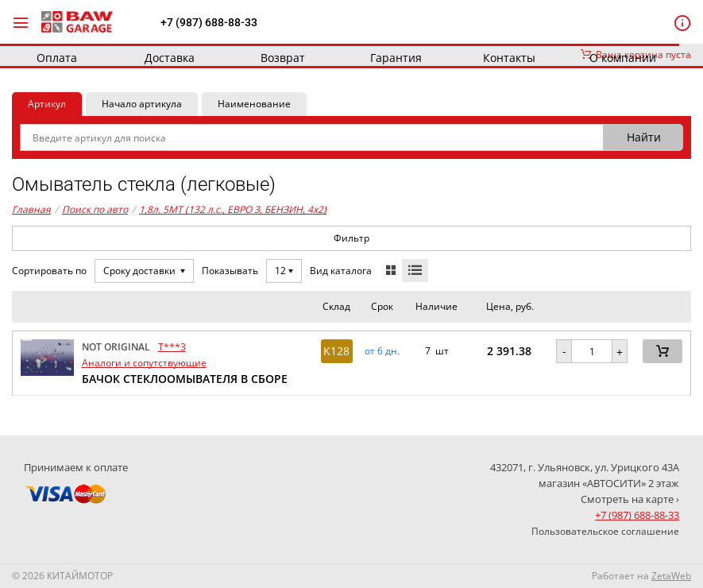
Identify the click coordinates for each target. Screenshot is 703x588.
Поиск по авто (95, 209)
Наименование (254, 104)
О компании (623, 58)
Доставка (170, 58)
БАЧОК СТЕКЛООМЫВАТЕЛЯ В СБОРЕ (185, 379)
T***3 (172, 347)
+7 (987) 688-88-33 (209, 22)
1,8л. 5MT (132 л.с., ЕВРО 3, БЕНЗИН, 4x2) (233, 209)
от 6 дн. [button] (382, 351)
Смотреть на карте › (630, 499)
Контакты (509, 58)
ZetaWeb (671, 576)
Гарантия (396, 58)
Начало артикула (142, 104)
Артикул (47, 104)
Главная (31, 209)
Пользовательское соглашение (605, 531)
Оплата (57, 58)
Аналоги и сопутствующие (144, 363)
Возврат (283, 58)
